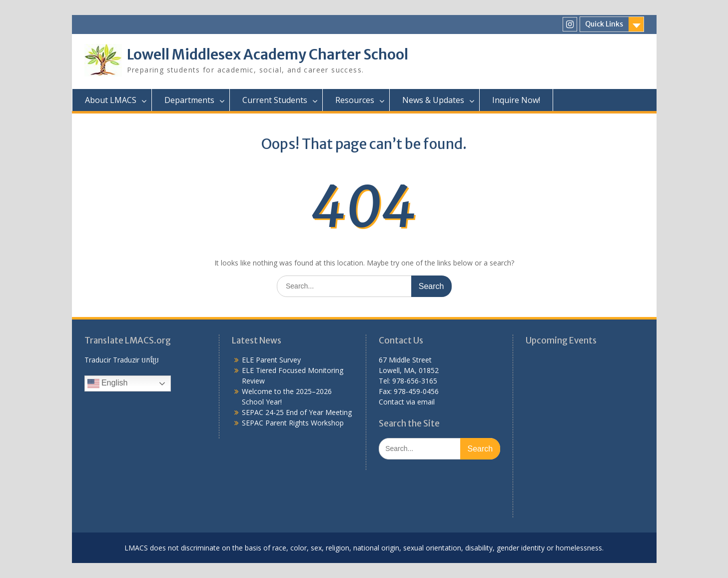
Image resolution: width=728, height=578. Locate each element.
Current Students (275, 100)
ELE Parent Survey (271, 360)
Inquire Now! (516, 100)
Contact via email (407, 402)
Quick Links (604, 24)
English (108, 383)
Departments (189, 100)
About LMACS (111, 100)
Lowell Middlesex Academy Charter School (268, 54)
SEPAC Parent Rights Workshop (293, 423)
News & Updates (433, 100)
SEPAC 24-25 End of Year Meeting (297, 412)
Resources (355, 100)
